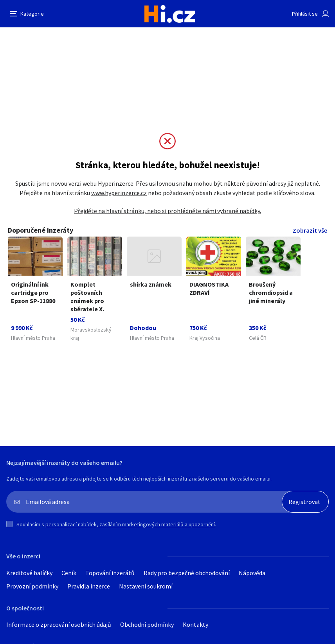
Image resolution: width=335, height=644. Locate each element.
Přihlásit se (305, 14)
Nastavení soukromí (146, 586)
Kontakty (195, 624)
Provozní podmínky (32, 586)
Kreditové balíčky (29, 573)
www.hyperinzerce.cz (119, 193)
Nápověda (252, 573)
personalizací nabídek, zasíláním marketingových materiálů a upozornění (130, 524)
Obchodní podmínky (147, 624)
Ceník (69, 573)
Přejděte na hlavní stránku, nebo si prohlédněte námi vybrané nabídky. (167, 211)
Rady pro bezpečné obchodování (187, 573)
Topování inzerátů (110, 573)
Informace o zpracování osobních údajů (59, 624)
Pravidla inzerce (89, 586)
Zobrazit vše (310, 230)
